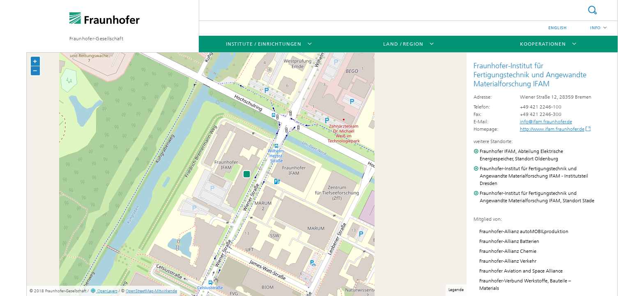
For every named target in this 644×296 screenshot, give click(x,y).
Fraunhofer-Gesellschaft (96, 39)
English (558, 28)
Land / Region (403, 44)
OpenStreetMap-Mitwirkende (151, 291)
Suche (592, 10)
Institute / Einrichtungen (264, 44)
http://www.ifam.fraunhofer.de (552, 129)
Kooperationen (543, 44)
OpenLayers (104, 291)
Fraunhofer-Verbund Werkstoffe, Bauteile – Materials (525, 284)
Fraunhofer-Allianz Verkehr (508, 261)
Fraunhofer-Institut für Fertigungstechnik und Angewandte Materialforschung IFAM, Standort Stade (537, 197)
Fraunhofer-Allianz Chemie (508, 251)
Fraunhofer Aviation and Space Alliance (521, 271)
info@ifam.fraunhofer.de (546, 122)
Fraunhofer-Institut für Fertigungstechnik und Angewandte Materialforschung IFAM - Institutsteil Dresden (534, 176)
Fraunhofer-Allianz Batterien (509, 241)
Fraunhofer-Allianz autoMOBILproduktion (524, 231)
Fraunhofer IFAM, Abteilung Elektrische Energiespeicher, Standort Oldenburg (521, 155)
